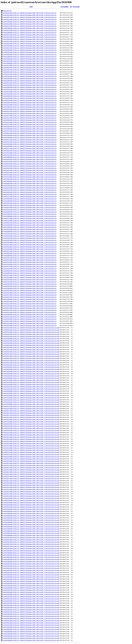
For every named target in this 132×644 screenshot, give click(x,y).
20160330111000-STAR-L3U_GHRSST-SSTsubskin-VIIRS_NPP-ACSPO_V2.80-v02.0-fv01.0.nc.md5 (31, 494)
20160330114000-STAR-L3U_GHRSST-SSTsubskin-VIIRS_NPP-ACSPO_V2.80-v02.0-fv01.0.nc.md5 (31, 487)
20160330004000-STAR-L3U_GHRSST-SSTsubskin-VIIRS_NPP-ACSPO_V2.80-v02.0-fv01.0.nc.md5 (31, 632)
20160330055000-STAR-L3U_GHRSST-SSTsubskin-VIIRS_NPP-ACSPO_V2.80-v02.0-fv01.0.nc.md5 (31, 564)
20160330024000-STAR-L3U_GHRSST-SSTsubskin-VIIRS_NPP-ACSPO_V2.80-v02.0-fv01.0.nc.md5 (31, 605)
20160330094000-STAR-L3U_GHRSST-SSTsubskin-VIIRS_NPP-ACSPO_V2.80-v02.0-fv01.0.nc (30, 50)
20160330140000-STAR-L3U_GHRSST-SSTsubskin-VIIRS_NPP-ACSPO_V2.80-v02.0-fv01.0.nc (30, 175)
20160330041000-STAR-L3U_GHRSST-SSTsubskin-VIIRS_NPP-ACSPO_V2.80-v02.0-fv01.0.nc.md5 (31, 586)
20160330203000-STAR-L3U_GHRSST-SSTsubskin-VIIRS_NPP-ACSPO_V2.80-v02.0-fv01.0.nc (30, 94)
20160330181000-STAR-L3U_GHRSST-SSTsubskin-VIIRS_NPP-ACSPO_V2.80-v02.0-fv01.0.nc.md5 (31, 402)
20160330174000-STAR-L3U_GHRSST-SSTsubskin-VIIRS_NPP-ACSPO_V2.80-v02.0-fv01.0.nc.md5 (31, 409)
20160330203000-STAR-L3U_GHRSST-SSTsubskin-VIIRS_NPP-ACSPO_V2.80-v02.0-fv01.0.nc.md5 (31, 371)
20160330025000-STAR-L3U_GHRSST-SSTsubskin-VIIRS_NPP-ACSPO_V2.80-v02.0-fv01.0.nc (30, 76)
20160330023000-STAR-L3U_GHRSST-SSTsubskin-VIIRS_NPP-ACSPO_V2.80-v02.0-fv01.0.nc (30, 286)
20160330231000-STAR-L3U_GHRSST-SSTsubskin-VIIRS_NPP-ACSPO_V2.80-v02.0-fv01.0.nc (30, 234)
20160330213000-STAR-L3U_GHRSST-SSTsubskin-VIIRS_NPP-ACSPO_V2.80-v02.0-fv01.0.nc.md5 (31, 358)
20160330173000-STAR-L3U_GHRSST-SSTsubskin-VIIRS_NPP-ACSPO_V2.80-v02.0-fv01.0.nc (30, 124)
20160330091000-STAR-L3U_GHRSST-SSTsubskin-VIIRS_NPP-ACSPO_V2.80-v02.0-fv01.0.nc (30, 212)
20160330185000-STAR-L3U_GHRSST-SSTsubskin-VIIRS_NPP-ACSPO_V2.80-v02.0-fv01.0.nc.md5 (31, 393)
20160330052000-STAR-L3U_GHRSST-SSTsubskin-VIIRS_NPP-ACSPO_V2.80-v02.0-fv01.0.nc (30, 183)
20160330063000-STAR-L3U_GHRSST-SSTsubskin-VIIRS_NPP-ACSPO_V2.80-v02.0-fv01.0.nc (30, 96)
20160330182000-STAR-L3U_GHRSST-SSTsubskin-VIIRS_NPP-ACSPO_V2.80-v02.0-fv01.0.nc (30, 100)
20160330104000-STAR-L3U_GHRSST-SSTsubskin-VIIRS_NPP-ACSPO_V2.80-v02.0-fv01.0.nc (30, 188)
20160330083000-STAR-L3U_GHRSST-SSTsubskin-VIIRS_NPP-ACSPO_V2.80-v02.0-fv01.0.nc (30, 299)
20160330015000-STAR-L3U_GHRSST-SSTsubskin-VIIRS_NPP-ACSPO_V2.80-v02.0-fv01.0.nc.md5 (31, 616)
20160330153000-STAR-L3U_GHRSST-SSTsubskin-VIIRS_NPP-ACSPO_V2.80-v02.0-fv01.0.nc (30, 74)
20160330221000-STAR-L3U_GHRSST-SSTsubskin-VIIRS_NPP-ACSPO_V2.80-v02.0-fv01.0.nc (30, 190)
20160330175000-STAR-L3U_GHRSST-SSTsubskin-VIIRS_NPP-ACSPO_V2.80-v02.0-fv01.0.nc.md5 (31, 406)
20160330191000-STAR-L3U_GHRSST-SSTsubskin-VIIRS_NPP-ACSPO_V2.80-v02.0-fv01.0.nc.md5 (31, 389)
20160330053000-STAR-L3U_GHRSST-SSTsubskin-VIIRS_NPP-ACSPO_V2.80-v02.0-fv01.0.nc (30, 52)
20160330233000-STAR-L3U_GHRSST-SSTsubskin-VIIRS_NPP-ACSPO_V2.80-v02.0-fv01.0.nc (30, 155)
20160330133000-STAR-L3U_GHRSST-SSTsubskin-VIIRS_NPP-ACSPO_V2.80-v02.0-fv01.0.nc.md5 (31, 463)
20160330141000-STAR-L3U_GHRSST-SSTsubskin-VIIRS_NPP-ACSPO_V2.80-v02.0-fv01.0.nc (30, 133)
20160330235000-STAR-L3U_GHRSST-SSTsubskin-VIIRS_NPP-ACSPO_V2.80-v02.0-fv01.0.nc (30, 197)
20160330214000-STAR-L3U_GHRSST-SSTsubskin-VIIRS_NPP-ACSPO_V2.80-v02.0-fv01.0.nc (30, 26)
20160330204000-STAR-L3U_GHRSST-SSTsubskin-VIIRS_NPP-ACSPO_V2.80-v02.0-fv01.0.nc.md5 (31, 369)
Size (71, 7)
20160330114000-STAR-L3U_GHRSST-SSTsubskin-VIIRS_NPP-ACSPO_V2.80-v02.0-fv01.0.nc (30, 118)
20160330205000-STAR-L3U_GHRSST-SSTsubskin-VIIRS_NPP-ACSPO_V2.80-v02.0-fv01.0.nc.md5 (31, 367)
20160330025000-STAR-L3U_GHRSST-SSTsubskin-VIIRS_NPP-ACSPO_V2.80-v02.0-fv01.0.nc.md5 (31, 603)
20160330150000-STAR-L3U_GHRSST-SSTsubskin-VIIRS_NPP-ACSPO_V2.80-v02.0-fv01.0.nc (30, 109)
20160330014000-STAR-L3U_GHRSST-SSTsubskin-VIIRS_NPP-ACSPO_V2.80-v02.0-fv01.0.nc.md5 (31, 618)
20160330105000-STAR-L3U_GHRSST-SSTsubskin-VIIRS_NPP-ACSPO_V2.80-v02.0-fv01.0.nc (30, 162)
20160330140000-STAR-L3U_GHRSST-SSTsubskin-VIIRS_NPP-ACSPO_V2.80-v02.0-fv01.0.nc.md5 (31, 457)
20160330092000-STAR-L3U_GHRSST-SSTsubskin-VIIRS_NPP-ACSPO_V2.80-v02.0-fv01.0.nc (30, 288)
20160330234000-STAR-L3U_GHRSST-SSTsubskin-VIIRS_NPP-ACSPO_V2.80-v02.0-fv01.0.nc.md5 (31, 330)
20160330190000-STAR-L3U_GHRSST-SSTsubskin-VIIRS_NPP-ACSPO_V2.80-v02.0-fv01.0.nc (30, 85)
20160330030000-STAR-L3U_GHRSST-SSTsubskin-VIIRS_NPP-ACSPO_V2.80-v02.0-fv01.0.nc (30, 59)
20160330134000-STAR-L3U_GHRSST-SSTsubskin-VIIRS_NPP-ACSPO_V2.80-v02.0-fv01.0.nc (30, 207)
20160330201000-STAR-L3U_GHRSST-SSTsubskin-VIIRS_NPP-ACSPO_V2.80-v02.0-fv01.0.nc (30, 192)
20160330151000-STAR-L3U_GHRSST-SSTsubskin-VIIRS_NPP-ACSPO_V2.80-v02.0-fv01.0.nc (30, 266)
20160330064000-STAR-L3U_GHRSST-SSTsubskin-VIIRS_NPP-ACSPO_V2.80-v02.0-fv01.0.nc (30, 201)
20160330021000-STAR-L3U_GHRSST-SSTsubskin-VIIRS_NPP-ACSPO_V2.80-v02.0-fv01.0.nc (30, 103)
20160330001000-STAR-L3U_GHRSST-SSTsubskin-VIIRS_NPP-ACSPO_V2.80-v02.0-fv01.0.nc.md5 (31, 638)
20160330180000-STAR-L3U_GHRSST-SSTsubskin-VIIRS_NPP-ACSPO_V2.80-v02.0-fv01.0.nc (30, 229)
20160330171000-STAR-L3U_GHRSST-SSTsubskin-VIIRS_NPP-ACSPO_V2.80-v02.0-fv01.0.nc (30, 131)
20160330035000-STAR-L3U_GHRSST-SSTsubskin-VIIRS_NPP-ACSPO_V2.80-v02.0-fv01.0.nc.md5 (31, 590)
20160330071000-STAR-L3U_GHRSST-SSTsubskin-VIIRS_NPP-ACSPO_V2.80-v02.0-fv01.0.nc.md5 (31, 546)
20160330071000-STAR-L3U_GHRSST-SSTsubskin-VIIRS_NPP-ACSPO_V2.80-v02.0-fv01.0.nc (30, 17)
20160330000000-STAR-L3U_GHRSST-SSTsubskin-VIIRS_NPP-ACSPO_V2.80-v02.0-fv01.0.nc (30, 315)
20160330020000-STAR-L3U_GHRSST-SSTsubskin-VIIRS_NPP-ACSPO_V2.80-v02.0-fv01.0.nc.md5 (31, 614)
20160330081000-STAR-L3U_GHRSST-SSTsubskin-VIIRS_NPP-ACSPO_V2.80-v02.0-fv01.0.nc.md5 (31, 533)
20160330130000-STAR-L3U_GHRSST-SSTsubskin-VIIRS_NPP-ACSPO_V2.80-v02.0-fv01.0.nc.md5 (31, 470)
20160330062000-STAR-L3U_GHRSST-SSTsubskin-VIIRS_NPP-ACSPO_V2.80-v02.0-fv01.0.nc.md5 (31, 557)
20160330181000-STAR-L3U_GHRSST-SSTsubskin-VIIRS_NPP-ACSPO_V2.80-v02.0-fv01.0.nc (30, 89)
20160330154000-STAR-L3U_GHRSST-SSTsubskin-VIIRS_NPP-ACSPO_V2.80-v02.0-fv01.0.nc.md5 (31, 435)
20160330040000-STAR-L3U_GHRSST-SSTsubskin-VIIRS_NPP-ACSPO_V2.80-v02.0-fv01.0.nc (30, 181)
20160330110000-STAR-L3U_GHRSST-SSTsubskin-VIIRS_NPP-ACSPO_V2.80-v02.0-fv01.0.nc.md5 (31, 496)
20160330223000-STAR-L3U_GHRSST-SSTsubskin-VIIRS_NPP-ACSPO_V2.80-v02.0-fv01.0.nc (30, 13)
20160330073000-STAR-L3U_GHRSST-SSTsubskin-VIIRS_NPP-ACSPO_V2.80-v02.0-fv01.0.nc (30, 258)
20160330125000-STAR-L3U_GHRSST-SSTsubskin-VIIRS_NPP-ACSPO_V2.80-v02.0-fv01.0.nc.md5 (31, 472)
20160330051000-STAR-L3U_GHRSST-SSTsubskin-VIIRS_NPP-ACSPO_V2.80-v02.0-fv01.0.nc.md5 (31, 572)
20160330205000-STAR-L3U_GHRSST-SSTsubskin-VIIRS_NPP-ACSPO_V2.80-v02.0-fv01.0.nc (30, 46)
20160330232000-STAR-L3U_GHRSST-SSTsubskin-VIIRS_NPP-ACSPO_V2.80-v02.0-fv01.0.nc (30, 170)
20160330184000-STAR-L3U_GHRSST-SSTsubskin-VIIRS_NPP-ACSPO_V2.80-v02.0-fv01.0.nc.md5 (31, 395)
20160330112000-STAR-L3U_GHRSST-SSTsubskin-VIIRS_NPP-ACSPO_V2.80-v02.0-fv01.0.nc (30, 15)
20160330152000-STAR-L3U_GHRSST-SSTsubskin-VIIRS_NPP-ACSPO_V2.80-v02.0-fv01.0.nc (30, 205)
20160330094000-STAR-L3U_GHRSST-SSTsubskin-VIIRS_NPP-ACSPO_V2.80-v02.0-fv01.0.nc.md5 (31, 513)
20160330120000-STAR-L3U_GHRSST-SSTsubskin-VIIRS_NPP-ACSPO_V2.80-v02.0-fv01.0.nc (30, 166)
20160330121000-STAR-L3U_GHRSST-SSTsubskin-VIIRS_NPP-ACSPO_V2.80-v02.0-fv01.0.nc (30, 140)
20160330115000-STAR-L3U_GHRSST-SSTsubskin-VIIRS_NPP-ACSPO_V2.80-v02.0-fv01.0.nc (30, 312)
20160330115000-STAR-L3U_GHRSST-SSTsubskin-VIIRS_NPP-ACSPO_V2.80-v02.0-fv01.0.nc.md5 (31, 485)
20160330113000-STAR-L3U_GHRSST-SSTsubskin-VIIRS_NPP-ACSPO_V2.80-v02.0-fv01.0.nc (30, 37)
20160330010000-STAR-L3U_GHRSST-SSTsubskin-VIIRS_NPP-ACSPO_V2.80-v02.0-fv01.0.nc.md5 (31, 627)
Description (76, 7)
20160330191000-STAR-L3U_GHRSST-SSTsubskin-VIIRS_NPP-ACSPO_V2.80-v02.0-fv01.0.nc (30, 164)
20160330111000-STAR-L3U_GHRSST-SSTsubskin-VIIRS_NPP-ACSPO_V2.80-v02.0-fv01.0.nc (30, 148)
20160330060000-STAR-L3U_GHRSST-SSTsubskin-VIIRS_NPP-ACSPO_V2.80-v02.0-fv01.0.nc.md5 (31, 562)
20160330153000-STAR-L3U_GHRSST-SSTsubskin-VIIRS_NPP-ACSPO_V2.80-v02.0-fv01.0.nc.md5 (31, 437)
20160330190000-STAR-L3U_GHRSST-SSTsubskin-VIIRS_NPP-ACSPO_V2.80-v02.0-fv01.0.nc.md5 (31, 391)
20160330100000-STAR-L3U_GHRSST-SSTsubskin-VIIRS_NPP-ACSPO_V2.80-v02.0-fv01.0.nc (30, 221)
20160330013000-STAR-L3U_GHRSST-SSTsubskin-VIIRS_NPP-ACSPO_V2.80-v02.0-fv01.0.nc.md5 (31, 621)
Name (31, 7)
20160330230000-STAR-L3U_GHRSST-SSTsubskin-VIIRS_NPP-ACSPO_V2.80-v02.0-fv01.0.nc (30, 242)
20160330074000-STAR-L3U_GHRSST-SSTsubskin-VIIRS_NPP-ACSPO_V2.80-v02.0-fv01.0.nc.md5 (31, 540)
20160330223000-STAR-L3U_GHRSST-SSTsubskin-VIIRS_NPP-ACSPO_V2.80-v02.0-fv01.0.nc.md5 (31, 345)
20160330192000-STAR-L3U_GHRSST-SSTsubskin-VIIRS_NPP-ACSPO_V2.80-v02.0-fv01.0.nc (30, 306)
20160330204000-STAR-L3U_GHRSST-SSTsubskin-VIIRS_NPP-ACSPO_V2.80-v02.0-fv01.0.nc (30, 24)
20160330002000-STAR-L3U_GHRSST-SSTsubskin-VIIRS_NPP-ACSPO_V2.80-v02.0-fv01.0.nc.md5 (31, 636)
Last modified (64, 7)
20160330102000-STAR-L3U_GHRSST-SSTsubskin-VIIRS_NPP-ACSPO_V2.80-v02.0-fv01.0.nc (30, 144)
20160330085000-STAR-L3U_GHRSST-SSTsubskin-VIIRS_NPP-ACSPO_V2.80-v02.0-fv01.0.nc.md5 (31, 524)
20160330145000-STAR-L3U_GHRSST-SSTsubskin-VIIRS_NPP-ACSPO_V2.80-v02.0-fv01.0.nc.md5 (31, 446)
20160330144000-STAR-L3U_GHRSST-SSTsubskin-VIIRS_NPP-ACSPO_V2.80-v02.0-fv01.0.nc (30, 83)
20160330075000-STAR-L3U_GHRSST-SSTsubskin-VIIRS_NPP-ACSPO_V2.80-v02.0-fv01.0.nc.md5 (31, 538)
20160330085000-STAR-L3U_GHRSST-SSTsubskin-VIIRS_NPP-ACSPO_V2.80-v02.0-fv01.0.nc (30, 28)
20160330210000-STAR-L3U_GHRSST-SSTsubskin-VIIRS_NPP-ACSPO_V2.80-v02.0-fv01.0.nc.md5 (31, 365)
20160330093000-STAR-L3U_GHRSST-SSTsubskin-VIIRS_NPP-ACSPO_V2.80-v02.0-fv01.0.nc (30, 199)
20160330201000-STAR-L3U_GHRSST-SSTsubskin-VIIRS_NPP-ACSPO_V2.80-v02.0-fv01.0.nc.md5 (31, 376)
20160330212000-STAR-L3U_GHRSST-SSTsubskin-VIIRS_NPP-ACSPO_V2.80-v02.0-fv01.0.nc (30, 310)
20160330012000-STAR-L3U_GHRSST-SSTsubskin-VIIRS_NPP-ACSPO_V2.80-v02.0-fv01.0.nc (30, 72)
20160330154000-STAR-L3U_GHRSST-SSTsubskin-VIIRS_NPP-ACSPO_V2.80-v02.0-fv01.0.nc (30, 105)
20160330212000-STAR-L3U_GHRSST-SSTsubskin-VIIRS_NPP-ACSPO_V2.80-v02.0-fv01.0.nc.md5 (31, 360)
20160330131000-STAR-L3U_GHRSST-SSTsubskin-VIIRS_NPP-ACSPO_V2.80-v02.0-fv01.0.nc (30, 111)
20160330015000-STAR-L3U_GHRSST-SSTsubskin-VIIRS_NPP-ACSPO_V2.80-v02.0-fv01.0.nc (30, 159)
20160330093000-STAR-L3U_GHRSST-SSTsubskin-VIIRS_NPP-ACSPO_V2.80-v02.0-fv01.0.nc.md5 (31, 516)
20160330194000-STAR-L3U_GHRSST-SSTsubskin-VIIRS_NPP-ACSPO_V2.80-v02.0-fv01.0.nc (30, 325)
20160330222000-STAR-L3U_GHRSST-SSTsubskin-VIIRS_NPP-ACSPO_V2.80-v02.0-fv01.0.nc (30, 19)
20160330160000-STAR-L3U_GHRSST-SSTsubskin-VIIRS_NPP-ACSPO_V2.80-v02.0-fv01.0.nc (30, 277)
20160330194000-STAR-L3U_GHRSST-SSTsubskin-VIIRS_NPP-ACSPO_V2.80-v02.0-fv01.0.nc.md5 (31, 382)
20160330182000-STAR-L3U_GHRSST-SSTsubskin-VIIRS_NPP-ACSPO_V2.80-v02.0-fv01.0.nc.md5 (31, 400)
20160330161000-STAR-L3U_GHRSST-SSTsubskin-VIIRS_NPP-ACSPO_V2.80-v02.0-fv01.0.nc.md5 (31, 428)
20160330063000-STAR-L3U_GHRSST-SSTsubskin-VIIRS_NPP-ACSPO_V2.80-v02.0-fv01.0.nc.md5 (31, 555)
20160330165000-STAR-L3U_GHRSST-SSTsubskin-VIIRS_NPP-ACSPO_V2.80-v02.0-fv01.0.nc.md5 (31, 419)
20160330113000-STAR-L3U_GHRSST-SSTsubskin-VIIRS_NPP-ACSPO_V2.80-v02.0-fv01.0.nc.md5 (31, 489)
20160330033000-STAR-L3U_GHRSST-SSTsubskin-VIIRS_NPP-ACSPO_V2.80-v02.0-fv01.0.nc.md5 (31, 594)
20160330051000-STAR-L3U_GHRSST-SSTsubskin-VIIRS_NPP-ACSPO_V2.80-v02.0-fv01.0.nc (30, 186)
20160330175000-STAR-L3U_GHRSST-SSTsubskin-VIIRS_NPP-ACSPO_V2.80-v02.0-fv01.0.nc (30, 321)
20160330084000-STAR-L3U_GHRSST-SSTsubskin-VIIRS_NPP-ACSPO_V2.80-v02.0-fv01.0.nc (30, 157)
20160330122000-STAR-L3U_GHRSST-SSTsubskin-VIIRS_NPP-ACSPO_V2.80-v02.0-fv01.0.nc (30, 317)
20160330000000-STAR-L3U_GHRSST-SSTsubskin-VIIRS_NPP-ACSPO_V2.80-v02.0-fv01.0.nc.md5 (31, 640)
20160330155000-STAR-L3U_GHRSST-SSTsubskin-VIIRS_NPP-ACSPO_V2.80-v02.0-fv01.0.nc (30, 116)
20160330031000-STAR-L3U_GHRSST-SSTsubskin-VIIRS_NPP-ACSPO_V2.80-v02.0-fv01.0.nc (30, 70)
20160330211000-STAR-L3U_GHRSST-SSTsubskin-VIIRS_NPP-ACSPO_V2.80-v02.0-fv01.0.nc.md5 (31, 363)
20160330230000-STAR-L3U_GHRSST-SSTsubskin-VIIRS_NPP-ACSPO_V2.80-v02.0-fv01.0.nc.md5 (31, 339)
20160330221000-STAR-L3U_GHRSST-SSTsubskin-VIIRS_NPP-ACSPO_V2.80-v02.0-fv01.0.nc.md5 (31, 350)
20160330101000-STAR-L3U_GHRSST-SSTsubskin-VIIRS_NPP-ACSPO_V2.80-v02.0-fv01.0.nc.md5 (31, 507)
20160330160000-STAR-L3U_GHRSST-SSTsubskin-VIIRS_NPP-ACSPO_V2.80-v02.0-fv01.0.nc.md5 (31, 430)
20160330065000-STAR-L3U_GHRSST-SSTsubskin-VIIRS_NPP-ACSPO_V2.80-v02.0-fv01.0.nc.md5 (31, 551)
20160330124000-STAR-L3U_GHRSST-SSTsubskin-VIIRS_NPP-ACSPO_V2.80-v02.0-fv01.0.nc (30, 251)
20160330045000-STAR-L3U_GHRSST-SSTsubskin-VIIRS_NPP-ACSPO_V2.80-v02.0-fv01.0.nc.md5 (31, 577)
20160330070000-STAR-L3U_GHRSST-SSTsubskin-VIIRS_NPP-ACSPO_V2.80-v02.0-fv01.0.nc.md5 (31, 548)
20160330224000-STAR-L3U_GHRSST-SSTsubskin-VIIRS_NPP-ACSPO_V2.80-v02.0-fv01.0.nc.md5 (31, 343)
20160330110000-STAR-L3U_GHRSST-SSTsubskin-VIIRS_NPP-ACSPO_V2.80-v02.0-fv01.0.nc (30, 275)
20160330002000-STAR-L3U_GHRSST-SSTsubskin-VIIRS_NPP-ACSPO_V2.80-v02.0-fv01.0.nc (30, 81)
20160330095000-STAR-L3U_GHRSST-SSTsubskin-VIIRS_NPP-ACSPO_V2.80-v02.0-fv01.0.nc (30, 22)
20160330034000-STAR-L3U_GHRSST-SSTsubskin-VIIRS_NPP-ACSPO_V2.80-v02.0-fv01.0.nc (30, 138)
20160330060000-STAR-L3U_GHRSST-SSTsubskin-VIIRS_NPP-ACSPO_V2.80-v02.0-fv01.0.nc (30, 227)
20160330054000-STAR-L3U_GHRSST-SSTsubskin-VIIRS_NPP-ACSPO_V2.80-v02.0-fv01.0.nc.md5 (31, 566)
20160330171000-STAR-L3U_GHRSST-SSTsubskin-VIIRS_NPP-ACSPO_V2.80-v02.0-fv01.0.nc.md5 (31, 415)
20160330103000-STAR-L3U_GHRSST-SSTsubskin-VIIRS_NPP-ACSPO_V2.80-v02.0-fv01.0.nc (30, 61)
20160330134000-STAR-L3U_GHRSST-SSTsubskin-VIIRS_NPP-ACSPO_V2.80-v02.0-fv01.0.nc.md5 (31, 461)
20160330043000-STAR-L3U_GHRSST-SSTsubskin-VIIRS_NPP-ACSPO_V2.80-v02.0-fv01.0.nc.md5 (31, 581)
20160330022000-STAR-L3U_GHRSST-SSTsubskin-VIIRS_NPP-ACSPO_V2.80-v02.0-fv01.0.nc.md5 (31, 610)
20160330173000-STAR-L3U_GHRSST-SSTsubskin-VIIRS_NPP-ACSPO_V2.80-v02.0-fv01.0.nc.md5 (31, 411)
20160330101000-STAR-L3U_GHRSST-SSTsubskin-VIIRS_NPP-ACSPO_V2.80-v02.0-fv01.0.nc (30, 323)
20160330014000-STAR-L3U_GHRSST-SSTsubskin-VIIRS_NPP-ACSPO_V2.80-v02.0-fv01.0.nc (30, 301)
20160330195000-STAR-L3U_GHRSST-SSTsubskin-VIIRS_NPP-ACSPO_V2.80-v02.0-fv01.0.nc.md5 (31, 380)
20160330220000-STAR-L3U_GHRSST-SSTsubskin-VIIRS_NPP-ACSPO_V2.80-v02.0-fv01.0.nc (30, 269)
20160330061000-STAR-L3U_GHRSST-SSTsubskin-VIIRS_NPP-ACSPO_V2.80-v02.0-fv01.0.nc (30, 127)
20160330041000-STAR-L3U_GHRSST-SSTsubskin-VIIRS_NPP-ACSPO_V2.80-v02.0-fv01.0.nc (30, 271)
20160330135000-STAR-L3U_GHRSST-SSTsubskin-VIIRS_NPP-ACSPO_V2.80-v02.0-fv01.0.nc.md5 (31, 459)
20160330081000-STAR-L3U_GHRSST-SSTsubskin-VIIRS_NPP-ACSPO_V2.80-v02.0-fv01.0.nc (30, 57)
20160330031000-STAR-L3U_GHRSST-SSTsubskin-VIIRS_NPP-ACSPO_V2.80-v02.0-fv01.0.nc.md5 (31, 599)
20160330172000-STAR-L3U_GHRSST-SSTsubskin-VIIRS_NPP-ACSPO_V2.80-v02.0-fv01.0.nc (30, 218)
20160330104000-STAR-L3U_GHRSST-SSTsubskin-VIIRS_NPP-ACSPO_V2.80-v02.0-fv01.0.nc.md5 (31, 500)
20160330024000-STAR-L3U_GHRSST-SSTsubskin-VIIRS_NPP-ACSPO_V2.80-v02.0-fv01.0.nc (30, 87)
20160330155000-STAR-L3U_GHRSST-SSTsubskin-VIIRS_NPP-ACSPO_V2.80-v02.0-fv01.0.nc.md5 (31, 433)
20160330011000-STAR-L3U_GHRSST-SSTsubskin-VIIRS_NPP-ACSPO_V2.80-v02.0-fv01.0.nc (30, 238)
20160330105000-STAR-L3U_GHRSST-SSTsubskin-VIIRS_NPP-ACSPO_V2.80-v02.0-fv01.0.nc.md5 (31, 498)
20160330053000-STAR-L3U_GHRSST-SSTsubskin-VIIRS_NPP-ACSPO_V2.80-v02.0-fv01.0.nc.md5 (31, 568)
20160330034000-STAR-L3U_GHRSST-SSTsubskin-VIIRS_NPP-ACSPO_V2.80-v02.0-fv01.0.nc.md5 (31, 592)
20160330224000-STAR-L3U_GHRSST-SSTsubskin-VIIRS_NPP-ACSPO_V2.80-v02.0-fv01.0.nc (30, 153)
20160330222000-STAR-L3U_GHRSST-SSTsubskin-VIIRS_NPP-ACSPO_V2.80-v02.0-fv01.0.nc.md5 (31, 347)
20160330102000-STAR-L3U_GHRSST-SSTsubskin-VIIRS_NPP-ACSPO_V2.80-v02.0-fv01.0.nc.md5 (31, 505)
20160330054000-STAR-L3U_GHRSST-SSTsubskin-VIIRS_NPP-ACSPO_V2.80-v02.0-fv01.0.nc (30, 291)
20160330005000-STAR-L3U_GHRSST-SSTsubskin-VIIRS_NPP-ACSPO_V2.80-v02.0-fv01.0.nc (30, 256)
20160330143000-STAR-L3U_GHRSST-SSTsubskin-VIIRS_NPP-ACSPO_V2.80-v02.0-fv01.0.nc (30, 262)
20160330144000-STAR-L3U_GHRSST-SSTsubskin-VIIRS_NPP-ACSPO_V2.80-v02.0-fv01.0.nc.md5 (31, 448)
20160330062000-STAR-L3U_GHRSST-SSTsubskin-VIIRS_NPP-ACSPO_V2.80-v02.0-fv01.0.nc (30, 120)
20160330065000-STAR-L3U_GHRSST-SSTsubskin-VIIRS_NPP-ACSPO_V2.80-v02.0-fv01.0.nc (30, 273)
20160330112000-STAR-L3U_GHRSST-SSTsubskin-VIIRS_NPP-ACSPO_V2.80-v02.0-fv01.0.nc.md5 (31, 492)
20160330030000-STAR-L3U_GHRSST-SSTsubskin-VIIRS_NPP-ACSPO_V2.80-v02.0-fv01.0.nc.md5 (31, 601)
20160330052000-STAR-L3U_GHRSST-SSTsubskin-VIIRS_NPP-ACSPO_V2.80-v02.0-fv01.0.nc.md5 (31, 570)
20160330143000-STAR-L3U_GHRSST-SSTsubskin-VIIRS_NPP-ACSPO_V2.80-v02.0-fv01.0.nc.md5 (31, 450)
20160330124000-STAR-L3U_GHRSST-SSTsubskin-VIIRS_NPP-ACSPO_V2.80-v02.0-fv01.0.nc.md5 (31, 474)
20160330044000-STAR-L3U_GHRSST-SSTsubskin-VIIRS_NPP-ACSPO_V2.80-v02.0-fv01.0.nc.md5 (31, 579)
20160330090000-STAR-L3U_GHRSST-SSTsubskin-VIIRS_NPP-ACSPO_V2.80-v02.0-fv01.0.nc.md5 (31, 522)
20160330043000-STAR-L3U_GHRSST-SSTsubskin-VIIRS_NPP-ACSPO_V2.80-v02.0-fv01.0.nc (30, 78)
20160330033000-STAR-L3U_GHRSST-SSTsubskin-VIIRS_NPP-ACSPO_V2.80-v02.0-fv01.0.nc (30, 168)
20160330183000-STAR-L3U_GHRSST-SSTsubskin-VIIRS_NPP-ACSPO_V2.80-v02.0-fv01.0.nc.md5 (31, 398)
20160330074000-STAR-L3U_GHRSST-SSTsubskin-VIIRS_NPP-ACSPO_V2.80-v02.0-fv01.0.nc (30, 280)
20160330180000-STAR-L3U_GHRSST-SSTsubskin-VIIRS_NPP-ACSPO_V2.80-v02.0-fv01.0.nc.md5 (31, 404)
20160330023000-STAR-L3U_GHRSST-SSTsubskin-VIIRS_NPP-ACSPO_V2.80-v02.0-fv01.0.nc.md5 (31, 607)
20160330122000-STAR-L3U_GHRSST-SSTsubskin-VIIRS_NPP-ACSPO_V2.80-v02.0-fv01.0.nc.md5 (31, 479)
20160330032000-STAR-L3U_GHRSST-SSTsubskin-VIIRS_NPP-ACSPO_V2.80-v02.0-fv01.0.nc (30, 253)
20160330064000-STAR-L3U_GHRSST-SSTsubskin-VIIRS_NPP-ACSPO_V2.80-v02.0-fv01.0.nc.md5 (31, 553)
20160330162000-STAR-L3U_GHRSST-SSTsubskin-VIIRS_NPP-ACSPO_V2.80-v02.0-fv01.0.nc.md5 (31, 426)
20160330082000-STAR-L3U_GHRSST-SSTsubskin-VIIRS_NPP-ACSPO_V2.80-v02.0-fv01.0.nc (30, 231)
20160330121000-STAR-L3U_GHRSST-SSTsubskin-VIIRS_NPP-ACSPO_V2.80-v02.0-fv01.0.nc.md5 (31, 481)
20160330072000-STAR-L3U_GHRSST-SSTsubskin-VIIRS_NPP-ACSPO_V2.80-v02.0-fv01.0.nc (30, 240)
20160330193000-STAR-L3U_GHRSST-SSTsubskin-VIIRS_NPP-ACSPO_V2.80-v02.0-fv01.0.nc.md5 (31, 385)
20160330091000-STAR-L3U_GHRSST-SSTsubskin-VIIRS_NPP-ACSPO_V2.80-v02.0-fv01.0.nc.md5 (31, 520)
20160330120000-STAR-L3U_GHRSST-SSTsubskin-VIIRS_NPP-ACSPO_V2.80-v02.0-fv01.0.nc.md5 (31, 483)
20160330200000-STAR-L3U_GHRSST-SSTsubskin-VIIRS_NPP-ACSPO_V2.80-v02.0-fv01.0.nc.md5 (31, 378)
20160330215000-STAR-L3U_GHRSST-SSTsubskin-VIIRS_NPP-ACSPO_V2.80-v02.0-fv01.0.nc (30, 142)
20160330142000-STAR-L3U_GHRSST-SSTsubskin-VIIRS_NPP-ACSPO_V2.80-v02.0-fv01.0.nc (30, 260)
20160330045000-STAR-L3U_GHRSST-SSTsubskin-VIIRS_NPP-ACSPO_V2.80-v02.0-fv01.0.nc (30, 107)
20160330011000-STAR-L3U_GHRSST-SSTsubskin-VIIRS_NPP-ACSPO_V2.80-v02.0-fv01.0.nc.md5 (31, 625)
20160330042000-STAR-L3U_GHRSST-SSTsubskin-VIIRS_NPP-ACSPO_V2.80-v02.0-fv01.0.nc (30, 135)
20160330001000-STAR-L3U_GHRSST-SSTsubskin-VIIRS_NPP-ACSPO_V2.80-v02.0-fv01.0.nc (30, 214)
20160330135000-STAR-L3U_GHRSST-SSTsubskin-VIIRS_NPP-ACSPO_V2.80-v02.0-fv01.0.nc (30, 35)
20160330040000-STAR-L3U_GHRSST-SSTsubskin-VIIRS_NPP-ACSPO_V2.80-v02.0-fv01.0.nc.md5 (31, 588)
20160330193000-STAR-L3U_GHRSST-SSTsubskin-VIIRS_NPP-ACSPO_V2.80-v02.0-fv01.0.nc (30, 319)
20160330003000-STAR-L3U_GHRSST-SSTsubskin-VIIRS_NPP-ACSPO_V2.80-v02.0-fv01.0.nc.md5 (31, 634)
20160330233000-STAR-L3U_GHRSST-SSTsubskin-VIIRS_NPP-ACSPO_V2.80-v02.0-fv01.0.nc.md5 (31, 332)
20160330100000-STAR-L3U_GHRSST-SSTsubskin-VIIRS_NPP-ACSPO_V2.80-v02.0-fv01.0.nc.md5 (31, 509)
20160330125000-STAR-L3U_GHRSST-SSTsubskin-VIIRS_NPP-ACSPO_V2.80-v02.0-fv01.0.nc (30, 203)
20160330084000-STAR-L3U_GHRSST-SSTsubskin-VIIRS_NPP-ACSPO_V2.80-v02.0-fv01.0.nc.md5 (31, 527)
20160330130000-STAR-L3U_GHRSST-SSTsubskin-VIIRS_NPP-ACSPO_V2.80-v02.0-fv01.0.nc (30, 65)
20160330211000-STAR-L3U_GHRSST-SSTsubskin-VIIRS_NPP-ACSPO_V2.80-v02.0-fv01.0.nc (30, 304)
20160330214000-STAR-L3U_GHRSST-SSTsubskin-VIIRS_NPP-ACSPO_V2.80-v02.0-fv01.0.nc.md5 (31, 356)
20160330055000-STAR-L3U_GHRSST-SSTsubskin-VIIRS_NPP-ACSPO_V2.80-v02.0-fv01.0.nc (30, 284)
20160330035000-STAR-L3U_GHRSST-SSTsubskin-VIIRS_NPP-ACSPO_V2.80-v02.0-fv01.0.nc (30, 39)
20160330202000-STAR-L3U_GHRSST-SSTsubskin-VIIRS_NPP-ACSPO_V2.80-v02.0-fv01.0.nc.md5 (31, 374)
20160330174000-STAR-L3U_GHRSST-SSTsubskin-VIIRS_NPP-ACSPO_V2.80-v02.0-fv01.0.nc (30, 295)
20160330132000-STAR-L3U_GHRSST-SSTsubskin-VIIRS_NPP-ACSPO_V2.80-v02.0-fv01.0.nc (30, 41)
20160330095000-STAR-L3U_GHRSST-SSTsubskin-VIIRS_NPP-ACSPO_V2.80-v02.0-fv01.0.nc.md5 (31, 511)
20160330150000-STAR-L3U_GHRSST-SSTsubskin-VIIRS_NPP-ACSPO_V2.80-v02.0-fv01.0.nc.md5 (31, 444)
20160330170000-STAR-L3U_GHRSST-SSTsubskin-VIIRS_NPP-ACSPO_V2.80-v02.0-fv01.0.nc (30, 245)
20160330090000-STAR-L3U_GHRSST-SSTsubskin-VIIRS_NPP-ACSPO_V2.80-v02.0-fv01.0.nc (30, 146)
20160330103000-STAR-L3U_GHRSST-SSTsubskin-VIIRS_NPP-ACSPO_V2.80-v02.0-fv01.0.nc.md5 (31, 503)
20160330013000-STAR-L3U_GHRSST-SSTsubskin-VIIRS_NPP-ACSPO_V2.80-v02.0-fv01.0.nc (30, 194)
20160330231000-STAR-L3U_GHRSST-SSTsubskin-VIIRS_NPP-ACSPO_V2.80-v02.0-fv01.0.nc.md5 (31, 336)
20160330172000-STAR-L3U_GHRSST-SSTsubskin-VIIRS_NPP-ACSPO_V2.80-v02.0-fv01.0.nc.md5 (31, 413)
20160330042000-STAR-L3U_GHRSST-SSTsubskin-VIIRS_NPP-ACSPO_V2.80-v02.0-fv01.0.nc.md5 (31, 583)
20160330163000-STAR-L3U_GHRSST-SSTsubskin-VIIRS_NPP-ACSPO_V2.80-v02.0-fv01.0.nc (30, 44)
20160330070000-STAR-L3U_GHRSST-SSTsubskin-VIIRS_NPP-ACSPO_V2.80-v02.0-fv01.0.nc (30, 129)
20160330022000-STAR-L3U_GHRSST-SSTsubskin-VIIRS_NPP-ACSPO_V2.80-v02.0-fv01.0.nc (30, 179)
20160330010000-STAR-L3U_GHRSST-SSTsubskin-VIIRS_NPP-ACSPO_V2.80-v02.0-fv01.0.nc (30, 151)
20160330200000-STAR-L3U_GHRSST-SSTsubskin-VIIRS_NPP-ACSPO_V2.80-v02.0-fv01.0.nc (30, 54)
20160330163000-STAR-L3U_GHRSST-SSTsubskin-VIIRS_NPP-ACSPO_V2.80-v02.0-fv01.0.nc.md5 (31, 424)
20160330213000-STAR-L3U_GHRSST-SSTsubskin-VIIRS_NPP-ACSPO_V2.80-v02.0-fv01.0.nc (30, 48)
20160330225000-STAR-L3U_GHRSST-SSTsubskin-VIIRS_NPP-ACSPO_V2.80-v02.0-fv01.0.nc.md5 (31, 341)
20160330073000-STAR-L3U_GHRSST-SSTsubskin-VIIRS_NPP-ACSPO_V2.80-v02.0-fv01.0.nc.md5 (31, 542)
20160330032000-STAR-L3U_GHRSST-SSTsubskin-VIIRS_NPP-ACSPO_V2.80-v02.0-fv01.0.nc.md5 (31, 597)
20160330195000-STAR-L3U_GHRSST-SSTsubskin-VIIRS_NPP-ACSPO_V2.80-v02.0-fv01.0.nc (30, 30)
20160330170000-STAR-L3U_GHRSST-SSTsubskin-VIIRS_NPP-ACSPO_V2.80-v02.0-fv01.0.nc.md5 (31, 417)
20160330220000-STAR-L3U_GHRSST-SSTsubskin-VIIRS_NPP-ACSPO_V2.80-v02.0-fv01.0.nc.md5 (31, 352)
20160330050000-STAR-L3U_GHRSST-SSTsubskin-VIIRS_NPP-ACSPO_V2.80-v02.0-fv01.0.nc (30, 225)
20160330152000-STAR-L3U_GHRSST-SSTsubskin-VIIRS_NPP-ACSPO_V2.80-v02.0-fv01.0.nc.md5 (31, 439)
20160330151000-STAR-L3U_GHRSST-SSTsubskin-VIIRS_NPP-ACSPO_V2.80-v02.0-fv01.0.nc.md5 (31, 441)
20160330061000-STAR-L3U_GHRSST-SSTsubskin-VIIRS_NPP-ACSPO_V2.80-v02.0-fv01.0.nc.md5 (31, 559)
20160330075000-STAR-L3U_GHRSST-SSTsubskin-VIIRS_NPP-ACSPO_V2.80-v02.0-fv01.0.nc (30, 223)
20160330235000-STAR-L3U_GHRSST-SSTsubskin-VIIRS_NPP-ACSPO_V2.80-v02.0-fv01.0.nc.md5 (31, 328)
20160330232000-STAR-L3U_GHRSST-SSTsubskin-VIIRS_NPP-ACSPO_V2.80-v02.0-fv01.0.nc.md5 (31, 334)
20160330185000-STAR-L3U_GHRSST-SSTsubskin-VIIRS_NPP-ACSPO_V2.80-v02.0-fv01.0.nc (30, 98)
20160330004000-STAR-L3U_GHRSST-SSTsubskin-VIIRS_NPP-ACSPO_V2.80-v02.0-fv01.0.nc (30, 216)
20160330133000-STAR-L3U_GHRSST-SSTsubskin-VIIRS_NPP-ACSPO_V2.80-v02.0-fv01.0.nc (30, 308)
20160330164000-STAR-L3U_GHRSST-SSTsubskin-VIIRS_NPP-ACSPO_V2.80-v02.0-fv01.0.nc (30, 177)
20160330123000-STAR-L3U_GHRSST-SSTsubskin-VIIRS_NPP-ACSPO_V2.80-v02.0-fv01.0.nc (30, 122)
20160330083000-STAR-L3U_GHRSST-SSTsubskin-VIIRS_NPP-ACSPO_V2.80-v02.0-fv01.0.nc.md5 (31, 529)
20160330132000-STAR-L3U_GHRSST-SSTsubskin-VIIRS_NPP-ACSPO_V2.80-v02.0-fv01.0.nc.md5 (31, 465)
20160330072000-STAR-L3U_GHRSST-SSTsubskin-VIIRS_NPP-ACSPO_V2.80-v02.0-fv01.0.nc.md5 (31, 544)
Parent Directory (7, 11)
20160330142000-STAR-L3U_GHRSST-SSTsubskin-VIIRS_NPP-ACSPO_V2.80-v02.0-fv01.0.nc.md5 (31, 452)
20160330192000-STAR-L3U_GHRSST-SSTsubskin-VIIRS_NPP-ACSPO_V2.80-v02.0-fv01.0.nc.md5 (31, 387)
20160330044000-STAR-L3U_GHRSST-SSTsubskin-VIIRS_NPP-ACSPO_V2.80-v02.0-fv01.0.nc (30, 249)
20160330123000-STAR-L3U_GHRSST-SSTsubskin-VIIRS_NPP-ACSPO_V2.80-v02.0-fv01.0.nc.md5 (31, 476)
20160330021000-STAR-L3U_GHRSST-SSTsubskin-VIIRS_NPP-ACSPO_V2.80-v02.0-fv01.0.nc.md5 (31, 612)
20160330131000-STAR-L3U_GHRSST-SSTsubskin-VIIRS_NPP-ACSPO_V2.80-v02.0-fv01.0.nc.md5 (31, 468)
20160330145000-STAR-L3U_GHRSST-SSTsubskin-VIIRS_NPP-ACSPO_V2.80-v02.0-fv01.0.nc (30, 113)
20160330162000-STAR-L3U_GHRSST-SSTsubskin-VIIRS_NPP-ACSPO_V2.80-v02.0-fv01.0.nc (30, 92)
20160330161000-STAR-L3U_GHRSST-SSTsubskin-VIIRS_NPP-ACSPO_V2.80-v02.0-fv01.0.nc (30, 297)
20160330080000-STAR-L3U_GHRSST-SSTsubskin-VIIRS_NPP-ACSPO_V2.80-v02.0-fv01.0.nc (30, 63)
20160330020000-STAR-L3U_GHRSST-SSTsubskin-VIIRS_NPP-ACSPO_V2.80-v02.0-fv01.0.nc (30, 68)
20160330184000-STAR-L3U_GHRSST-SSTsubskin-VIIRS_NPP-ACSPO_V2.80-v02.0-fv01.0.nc (30, 247)
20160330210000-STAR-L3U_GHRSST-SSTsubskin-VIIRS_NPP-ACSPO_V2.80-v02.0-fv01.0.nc (30, 172)
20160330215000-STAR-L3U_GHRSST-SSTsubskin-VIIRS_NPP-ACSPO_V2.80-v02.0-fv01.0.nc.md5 (31, 354)
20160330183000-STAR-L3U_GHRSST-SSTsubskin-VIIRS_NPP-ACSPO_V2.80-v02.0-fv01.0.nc (30, 210)
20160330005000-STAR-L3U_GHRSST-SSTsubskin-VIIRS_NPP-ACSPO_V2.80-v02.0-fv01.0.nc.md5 (31, 629)
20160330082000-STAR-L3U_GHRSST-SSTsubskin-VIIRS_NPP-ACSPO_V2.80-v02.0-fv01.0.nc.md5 (31, 531)
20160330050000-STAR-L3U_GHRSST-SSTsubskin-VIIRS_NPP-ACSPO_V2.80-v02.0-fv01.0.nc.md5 (31, 575)
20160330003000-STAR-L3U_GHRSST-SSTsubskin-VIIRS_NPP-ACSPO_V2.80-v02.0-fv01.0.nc (30, 33)
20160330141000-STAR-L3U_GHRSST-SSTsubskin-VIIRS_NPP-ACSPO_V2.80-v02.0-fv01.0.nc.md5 (31, 454)
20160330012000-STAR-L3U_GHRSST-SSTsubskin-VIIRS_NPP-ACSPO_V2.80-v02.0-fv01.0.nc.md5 (31, 623)
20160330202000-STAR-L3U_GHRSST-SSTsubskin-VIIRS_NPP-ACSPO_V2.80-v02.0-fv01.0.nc (30, 264)
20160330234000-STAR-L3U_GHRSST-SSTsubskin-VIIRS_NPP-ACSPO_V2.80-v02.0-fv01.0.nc (30, 282)
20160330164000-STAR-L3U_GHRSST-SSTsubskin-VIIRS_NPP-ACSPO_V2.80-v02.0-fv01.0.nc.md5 (31, 422)
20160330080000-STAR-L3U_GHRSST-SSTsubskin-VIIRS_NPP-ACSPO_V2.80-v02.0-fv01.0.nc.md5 (31, 535)
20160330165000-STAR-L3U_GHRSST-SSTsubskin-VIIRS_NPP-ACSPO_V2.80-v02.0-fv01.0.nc (30, 236)
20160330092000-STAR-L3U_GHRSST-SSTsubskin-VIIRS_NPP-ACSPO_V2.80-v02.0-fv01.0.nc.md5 (31, 518)
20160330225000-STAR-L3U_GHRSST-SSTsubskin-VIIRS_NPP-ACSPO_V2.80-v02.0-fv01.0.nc (30, 293)
